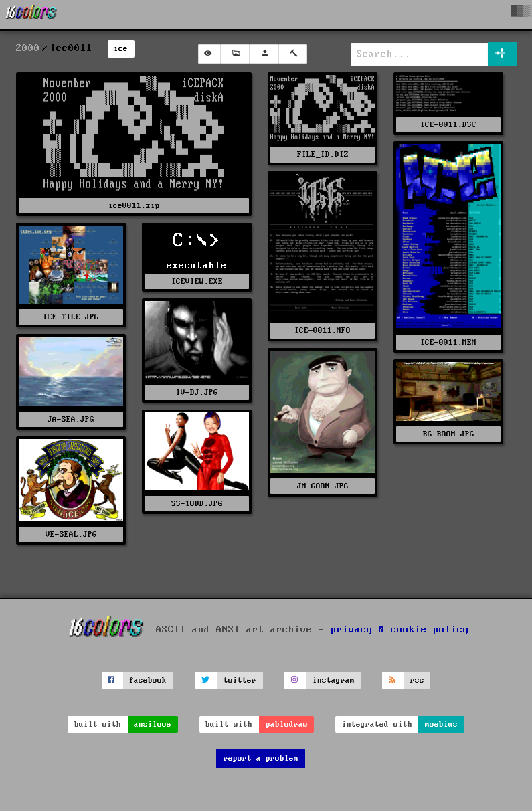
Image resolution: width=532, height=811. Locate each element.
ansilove (153, 724)
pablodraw (287, 724)
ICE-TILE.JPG (71, 317)
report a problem (261, 758)
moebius (441, 724)
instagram (334, 680)
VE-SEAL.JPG (71, 534)
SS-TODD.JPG (197, 504)
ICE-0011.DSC (448, 125)
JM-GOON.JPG (323, 486)
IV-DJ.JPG (197, 392)
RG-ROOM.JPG (449, 434)
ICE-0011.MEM (448, 342)
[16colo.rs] (31, 15)
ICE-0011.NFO (323, 330)
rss (417, 680)
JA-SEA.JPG (71, 419)
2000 (28, 48)
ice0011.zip (134, 206)
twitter (240, 680)
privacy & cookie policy (400, 629)
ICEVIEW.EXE (197, 281)
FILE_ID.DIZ (323, 154)
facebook (148, 680)
